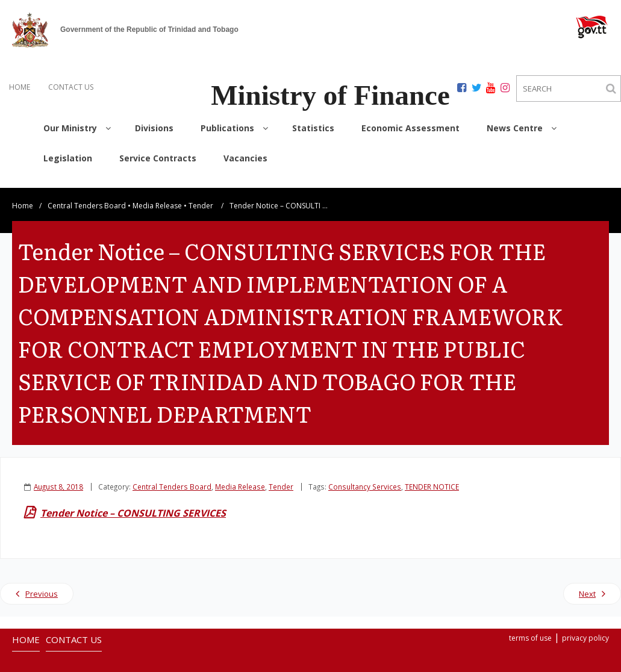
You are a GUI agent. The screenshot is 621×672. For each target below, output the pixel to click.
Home (23, 195)
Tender (201, 195)
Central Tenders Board (87, 195)
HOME (20, 87)
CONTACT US (71, 87)
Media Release (157, 195)
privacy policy (585, 628)
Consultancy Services (365, 476)
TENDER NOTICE (432, 476)
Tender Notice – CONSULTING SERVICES (133, 503)
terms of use (530, 628)
